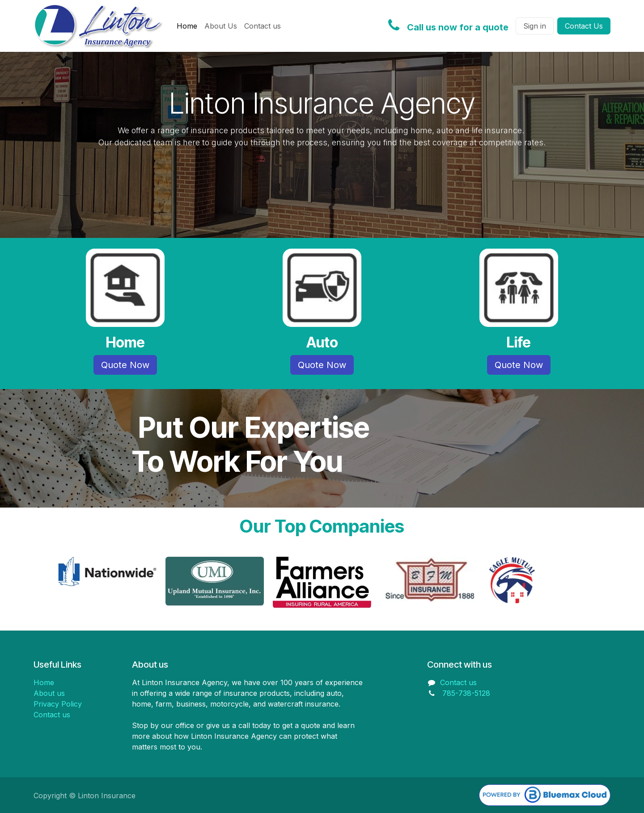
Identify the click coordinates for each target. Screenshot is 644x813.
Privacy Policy (58, 704)
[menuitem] (187, 26)
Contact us (52, 715)
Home (44, 682)
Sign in (535, 26)
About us (49, 693)
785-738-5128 (466, 693)
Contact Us (584, 26)
